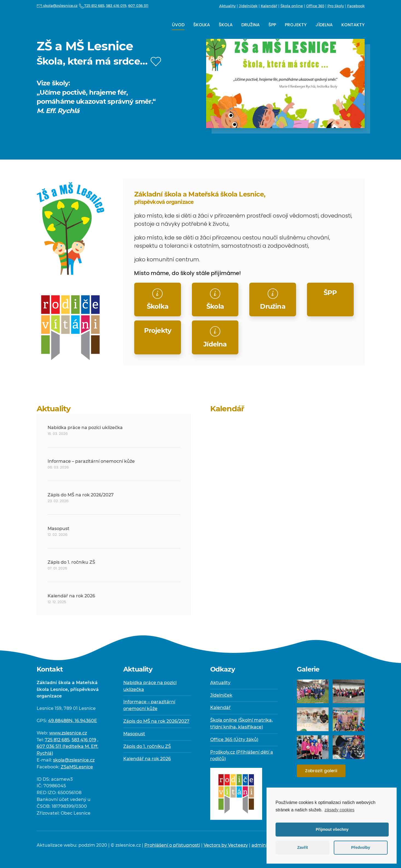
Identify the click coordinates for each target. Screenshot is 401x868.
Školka (202, 25)
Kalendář (269, 6)
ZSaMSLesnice (77, 767)
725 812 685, (92, 5)
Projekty (296, 25)
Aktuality (227, 6)
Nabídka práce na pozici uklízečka (85, 428)
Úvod (178, 25)
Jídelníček (248, 6)
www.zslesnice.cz (68, 733)
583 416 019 (84, 740)
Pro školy (336, 6)
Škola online (292, 6)
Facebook (356, 6)
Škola (226, 25)
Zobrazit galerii (321, 771)
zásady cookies (339, 810)
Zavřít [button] (302, 847)
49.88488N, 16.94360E (73, 721)
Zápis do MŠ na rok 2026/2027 (81, 495)
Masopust (58, 529)
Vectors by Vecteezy (226, 845)
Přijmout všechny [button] (332, 829)
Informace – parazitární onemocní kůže (91, 461)
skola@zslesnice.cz (57, 5)
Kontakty (353, 25)
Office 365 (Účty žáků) (234, 740)
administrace (266, 845)
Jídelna (324, 25)
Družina (251, 25)
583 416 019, (117, 5)
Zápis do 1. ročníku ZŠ (71, 562)
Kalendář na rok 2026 (71, 596)
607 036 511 (138, 5)
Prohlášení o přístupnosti (172, 845)
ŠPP (272, 25)
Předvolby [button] (361, 847)
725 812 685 (57, 740)
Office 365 (315, 6)
